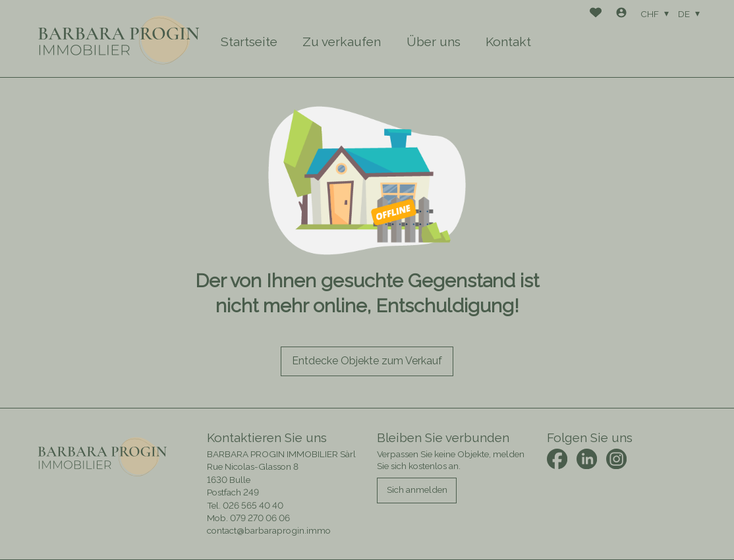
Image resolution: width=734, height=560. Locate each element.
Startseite (249, 42)
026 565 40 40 (253, 505)
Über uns (434, 42)
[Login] (621, 14)
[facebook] (557, 459)
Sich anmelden (417, 490)
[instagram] (616, 459)
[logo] (119, 39)
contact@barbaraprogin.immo (269, 530)
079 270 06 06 (260, 518)
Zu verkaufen (342, 42)
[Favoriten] (596, 14)
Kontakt (508, 42)
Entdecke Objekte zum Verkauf (367, 361)
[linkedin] (587, 459)
